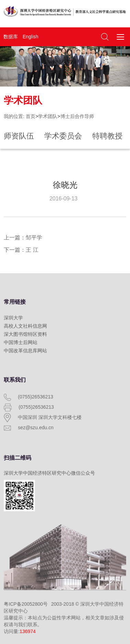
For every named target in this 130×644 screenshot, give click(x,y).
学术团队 (48, 116)
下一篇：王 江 (21, 250)
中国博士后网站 (21, 342)
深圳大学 (13, 318)
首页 (31, 116)
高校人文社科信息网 (25, 326)
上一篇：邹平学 (23, 238)
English (31, 37)
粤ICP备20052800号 (26, 604)
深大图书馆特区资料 (25, 334)
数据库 (11, 37)
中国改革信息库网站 (25, 351)
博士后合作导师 (77, 116)
